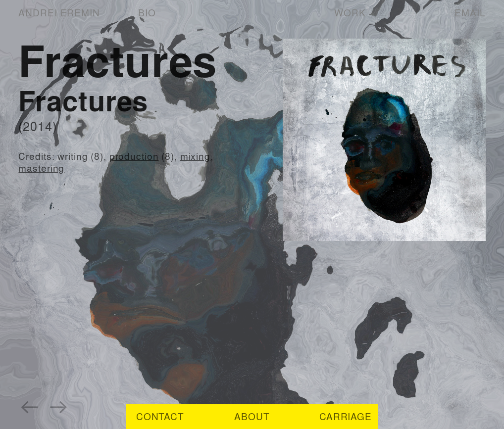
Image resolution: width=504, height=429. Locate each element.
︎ (59, 406)
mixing (195, 156)
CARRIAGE (346, 416)
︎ (30, 406)
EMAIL (470, 13)
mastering (41, 168)
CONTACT (160, 416)
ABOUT (252, 416)
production (134, 156)
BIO (147, 13)
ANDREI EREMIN (59, 13)
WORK (350, 13)
